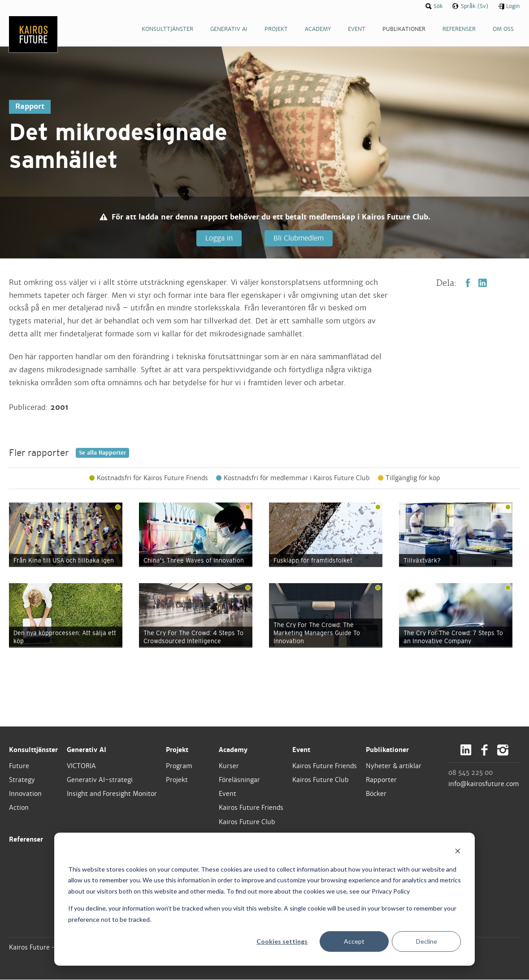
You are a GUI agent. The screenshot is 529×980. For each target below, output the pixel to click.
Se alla (102, 453)
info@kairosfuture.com (484, 784)
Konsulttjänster (33, 750)
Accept (354, 941)
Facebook (468, 283)
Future (19, 766)
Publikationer (387, 750)
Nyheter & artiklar (394, 766)
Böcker (376, 794)
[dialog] (264, 899)
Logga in (219, 238)
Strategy (22, 780)
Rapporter (381, 780)
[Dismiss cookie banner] (458, 852)
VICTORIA (81, 766)
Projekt (177, 750)
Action (19, 808)
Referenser (26, 839)
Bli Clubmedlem (298, 238)
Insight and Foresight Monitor (112, 794)
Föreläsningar (239, 780)
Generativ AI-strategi (100, 780)
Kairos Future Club (247, 822)
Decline (427, 941)
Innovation (25, 794)
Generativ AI (87, 750)
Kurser (229, 766)
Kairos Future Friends (251, 808)
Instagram (503, 750)
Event (228, 794)
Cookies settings (282, 941)
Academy (233, 750)
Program (179, 766)
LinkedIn (483, 283)
